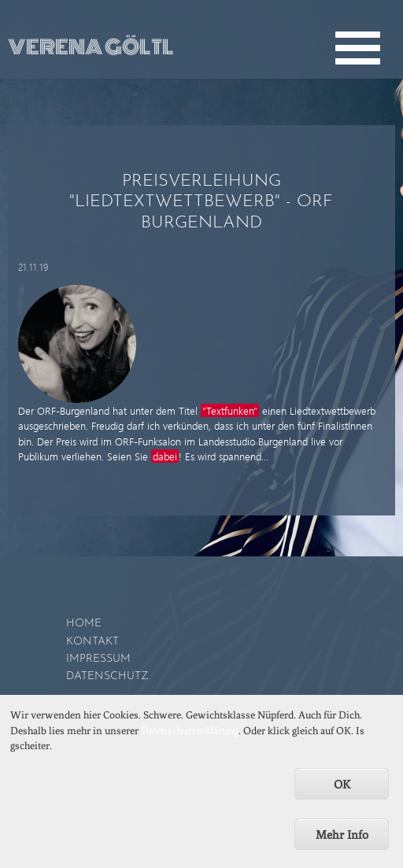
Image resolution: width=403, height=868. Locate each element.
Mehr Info (342, 842)
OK (342, 792)
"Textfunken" (230, 410)
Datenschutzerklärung (190, 737)
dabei (165, 456)
